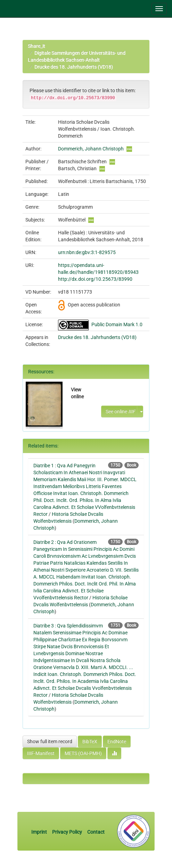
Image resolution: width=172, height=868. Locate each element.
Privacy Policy (67, 832)
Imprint (40, 832)
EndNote (117, 741)
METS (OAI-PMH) (83, 753)
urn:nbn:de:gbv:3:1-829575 (87, 252)
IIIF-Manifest (41, 753)
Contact (96, 832)
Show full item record (50, 741)
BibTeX (90, 741)
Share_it (36, 46)
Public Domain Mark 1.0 (117, 324)
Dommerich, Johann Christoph (91, 149)
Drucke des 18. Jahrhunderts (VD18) (74, 67)
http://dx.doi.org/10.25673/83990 (95, 279)
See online (120, 411)
